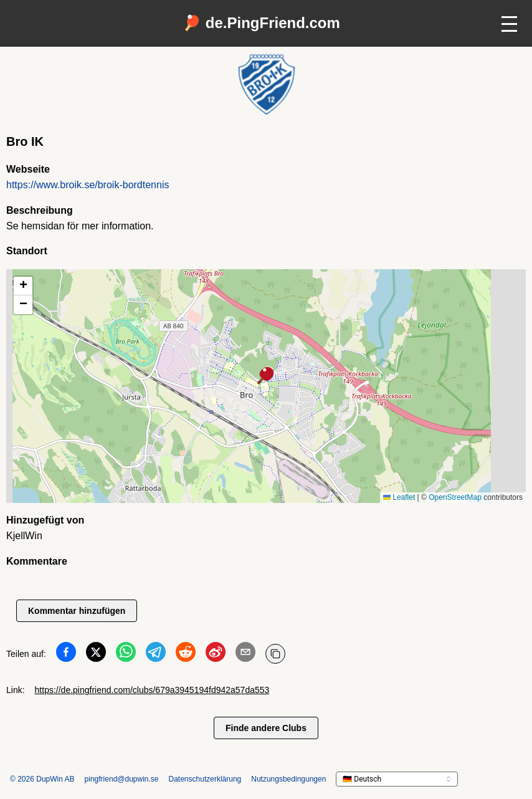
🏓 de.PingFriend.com (261, 23)
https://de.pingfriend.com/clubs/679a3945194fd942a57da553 (152, 690)
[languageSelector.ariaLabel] (397, 779)
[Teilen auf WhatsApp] (126, 654)
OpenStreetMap (455, 497)
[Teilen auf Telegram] (156, 654)
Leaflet (399, 497)
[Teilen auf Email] (245, 654)
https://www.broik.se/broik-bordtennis (88, 185)
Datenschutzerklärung (205, 779)
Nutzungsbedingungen (288, 779)
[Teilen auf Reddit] (186, 654)
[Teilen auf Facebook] (66, 654)
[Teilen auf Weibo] (216, 654)
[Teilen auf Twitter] (96, 654)
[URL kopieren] (275, 654)
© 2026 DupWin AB (42, 779)
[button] (266, 376)
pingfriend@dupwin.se (122, 779)
